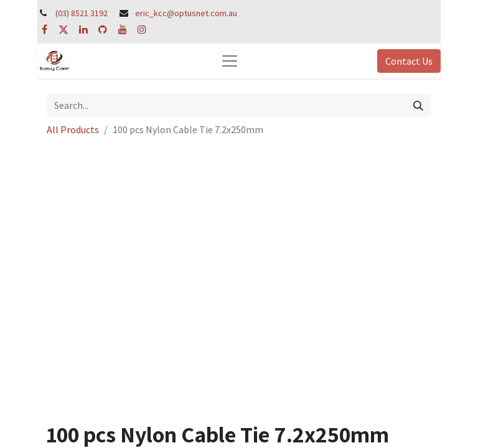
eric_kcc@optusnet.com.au (186, 13)
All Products (73, 129)
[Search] (418, 105)
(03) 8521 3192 (82, 13)
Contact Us (409, 61)
